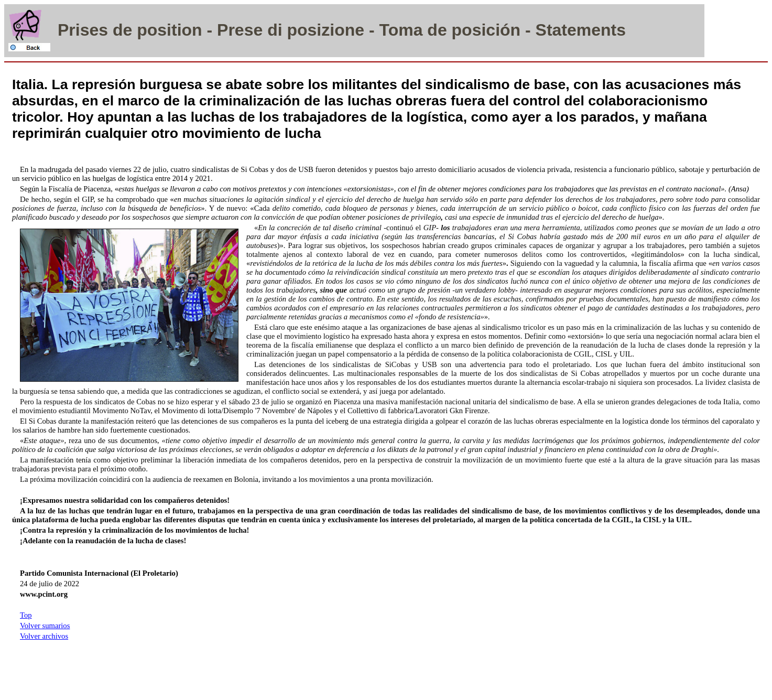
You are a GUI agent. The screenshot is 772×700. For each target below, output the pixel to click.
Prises (83, 30)
